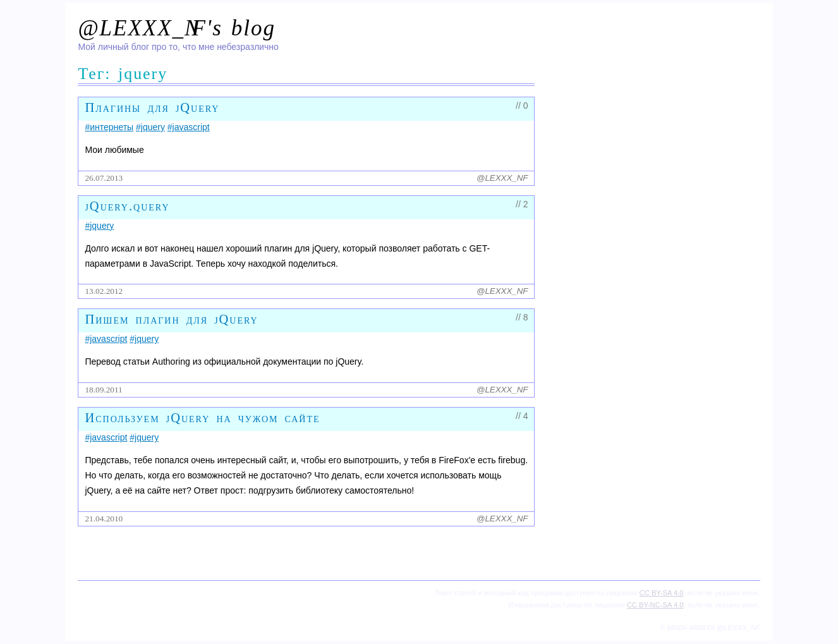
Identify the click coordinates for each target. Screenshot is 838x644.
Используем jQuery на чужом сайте (202, 418)
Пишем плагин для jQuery (171, 319)
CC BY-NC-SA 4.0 (655, 605)
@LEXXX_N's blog (177, 28)
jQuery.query (127, 206)
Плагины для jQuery (152, 107)
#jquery (150, 127)
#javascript (189, 127)
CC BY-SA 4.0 (662, 593)
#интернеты (109, 127)
